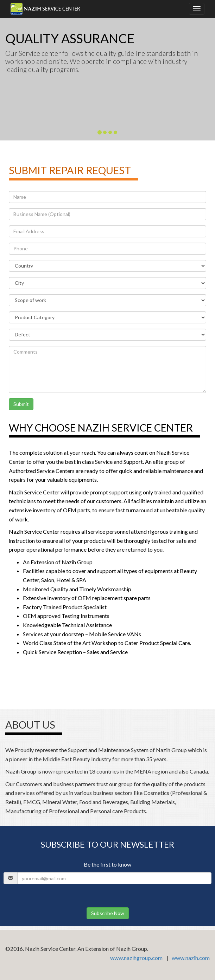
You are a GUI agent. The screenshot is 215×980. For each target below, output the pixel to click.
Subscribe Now (108, 913)
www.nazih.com (191, 958)
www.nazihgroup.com (136, 958)
